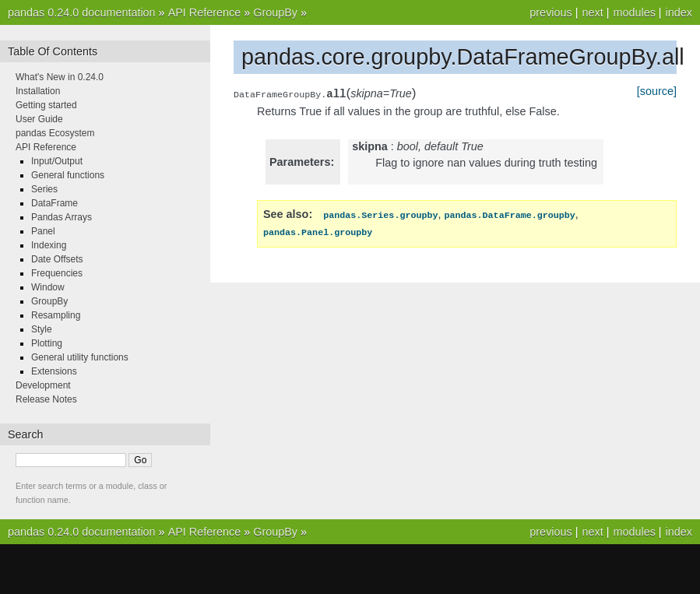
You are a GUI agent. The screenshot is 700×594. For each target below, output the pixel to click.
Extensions (54, 371)
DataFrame (55, 203)
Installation (38, 91)
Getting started (46, 105)
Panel (43, 231)
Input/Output (57, 161)
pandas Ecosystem (55, 133)
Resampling (56, 315)
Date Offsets (57, 259)
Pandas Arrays (62, 217)
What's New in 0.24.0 (60, 77)
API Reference (205, 12)
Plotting (47, 343)
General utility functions (80, 357)
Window (48, 287)
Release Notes (46, 399)
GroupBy (275, 12)
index (679, 12)
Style (42, 329)
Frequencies (57, 273)
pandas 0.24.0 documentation (82, 12)
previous (551, 12)
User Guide (39, 119)
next (592, 12)
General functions (68, 175)
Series (44, 189)
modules (634, 12)
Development (43, 385)
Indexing (49, 245)
